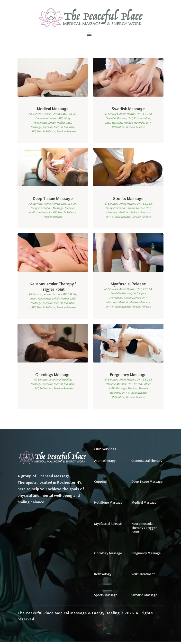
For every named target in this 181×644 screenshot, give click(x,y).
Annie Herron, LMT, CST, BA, (60, 114)
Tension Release (66, 131)
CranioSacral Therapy (147, 462)
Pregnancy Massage (128, 375)
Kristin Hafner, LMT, (60, 123)
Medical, (48, 127)
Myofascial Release (128, 284)
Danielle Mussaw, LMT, (49, 118)
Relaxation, (119, 127)
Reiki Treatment (143, 576)
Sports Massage (128, 199)
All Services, (36, 114)
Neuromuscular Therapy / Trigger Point (53, 287)
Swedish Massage (128, 109)
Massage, (37, 127)
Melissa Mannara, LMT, (137, 123)
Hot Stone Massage (108, 504)
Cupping (100, 483)
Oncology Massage (53, 375)
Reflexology (103, 576)
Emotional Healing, (61, 380)
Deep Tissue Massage (53, 199)
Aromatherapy (105, 462)
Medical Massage (53, 109)
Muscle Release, (46, 131)
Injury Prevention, (42, 208)
